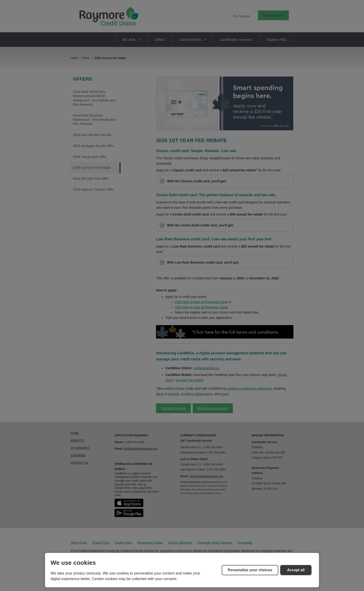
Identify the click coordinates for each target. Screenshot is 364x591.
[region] (182, 570)
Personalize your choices (250, 570)
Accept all (296, 570)
